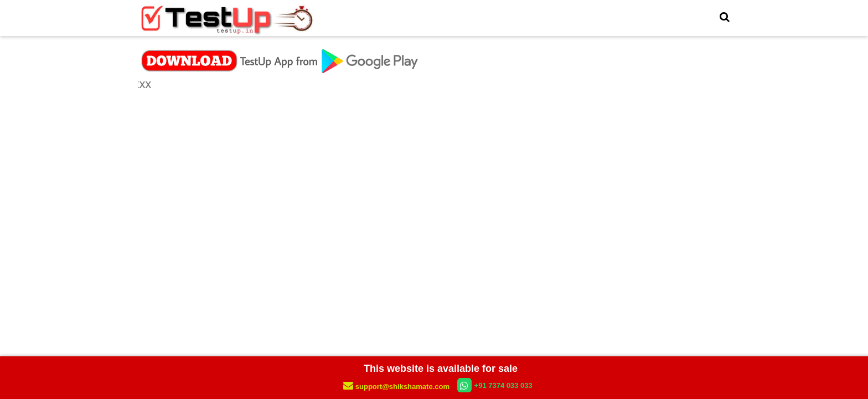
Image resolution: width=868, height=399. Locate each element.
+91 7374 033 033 (495, 385)
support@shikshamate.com (397, 387)
